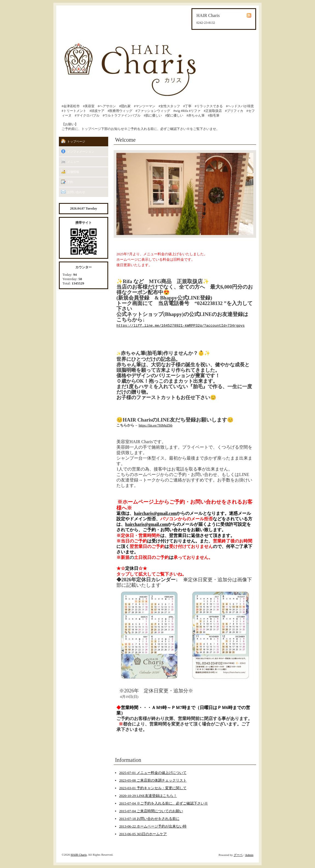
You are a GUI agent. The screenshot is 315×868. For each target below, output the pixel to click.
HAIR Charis (79, 855)
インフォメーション (81, 152)
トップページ (76, 141)
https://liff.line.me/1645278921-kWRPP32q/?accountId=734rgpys (181, 326)
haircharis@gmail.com (155, 513)
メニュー (73, 162)
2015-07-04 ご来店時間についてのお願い (151, 811)
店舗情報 (73, 172)
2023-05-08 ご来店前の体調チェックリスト (153, 780)
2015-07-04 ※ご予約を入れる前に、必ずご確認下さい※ (164, 803)
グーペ (238, 855)
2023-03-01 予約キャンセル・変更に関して (153, 788)
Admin (249, 855)
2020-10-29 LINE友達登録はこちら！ (148, 796)
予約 (70, 182)
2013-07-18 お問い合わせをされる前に (149, 819)
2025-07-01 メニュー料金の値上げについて (153, 773)
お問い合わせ (76, 192)
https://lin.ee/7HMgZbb (155, 425)
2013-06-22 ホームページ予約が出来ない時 (153, 826)
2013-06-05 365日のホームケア (143, 834)
